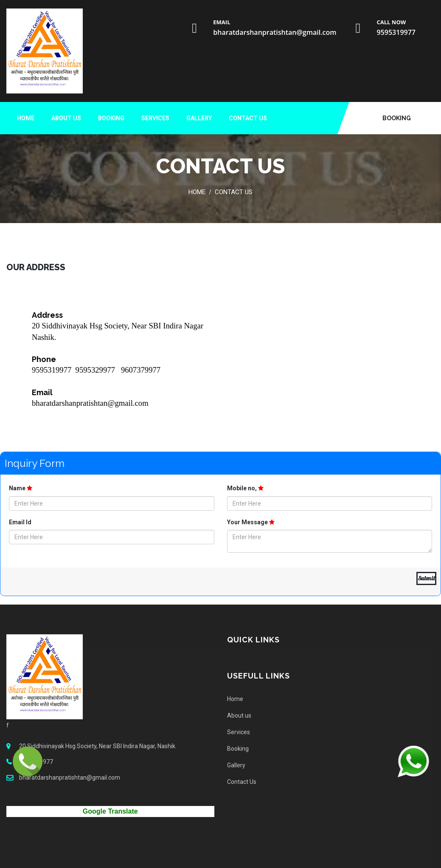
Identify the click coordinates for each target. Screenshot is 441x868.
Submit (426, 578)
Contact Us (248, 118)
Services (155, 118)
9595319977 (396, 32)
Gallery (199, 118)
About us (66, 118)
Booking (397, 118)
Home (26, 118)
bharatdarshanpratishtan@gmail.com (275, 32)
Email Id (20, 522)
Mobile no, (245, 488)
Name (21, 488)
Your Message (251, 522)
